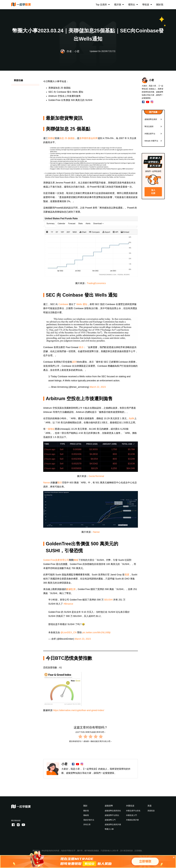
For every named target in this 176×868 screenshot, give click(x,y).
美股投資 (151, 811)
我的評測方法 (89, 820)
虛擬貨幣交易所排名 (113, 811)
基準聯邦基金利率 (89, 138)
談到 (74, 362)
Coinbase (63, 304)
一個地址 (50, 429)
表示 (81, 347)
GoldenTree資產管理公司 (56, 560)
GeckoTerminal (96, 476)
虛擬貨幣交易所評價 (113, 824)
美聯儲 (51, 138)
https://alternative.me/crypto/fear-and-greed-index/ (79, 710)
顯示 (60, 483)
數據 (69, 589)
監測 (73, 589)
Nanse (47, 483)
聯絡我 (86, 815)
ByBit (132, 418)
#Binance (68, 604)
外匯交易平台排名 (133, 811)
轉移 (76, 560)
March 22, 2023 (98, 387)
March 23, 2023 (83, 639)
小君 (64, 764)
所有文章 (87, 824)
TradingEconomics (96, 283)
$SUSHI (108, 600)
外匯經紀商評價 (132, 820)
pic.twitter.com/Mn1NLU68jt (96, 632)
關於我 (160, 5)
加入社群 (153, 192)
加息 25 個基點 (67, 138)
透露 (127, 575)
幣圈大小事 (109, 829)
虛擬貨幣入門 (110, 820)
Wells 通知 (82, 304)
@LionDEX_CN (68, 632)
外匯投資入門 (131, 815)
